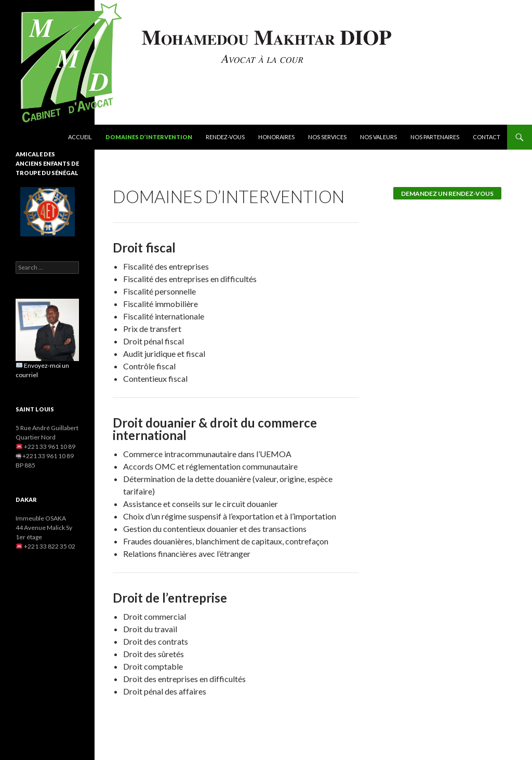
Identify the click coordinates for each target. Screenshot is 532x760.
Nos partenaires (435, 137)
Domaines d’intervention (149, 137)
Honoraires (276, 137)
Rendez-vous (225, 137)
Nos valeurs (378, 137)
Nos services (327, 137)
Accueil (80, 137)
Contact (487, 137)
